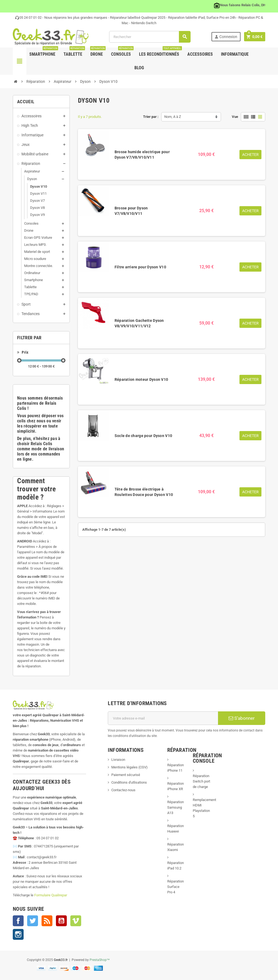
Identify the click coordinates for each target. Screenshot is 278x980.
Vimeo (76, 921)
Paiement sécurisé (126, 775)
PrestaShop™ (100, 960)
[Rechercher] (150, 37)
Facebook (18, 921)
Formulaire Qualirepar (51, 895)
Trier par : (151, 117)
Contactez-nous (123, 790)
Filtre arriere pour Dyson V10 (140, 267)
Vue (235, 117)
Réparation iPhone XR (176, 786)
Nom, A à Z (173, 117)
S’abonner (242, 718)
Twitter (33, 921)
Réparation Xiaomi (176, 847)
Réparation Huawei (176, 829)
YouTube (61, 921)
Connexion (226, 37)
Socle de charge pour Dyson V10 (143, 436)
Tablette (74, 52)
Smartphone (44, 52)
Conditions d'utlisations (129, 782)
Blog (139, 68)
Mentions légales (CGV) (129, 767)
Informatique (235, 54)
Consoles (122, 52)
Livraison (118, 760)
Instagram (18, 934)
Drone (98, 52)
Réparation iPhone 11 (176, 768)
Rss (47, 921)
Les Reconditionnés (160, 52)
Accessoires (200, 54)
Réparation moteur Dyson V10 (141, 379)
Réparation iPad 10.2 (176, 866)
